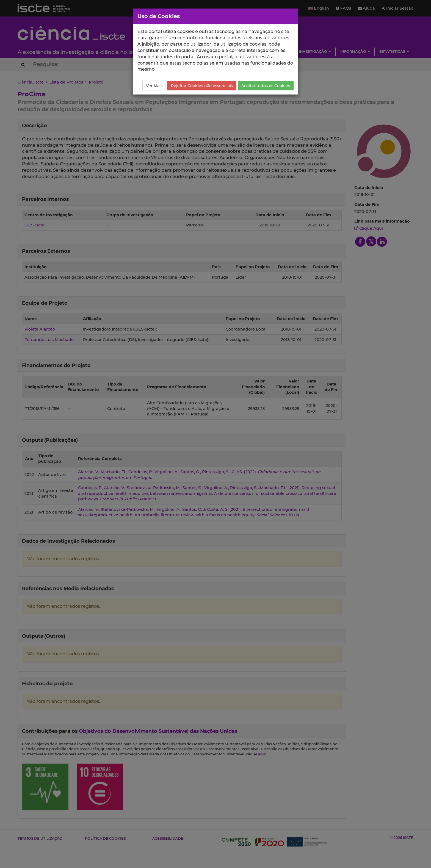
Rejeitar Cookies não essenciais (202, 86)
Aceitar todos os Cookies (266, 86)
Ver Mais (154, 86)
